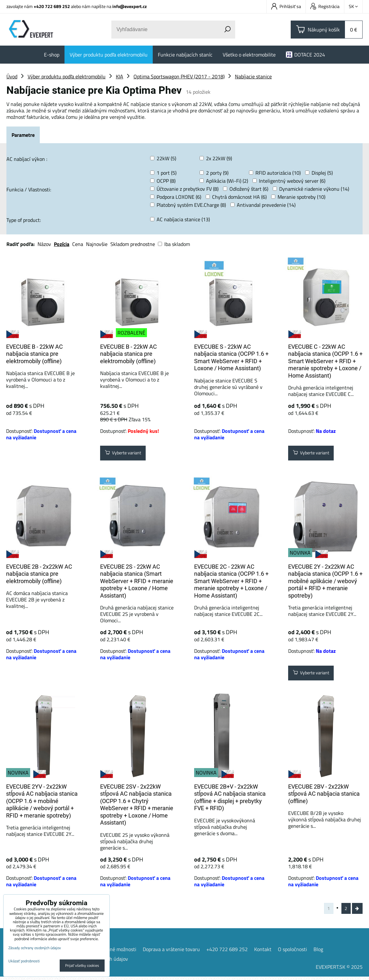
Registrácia (325, 6)
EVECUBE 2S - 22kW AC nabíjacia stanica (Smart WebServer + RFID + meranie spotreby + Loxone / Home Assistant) (137, 581)
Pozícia (62, 244)
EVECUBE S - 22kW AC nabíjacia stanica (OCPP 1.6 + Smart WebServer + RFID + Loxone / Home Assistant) (231, 358)
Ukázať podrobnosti (24, 961)
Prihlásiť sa (286, 6)
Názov (44, 244)
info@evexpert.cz (129, 6)
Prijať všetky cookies (82, 965)
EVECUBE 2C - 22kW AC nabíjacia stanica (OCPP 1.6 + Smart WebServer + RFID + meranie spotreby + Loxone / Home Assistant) (231, 581)
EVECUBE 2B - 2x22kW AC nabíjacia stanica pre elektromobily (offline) (39, 574)
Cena (78, 244)
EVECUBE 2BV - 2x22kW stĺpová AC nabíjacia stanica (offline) (324, 794)
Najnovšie (97, 244)
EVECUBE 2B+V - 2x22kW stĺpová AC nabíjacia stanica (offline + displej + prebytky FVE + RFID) (230, 797)
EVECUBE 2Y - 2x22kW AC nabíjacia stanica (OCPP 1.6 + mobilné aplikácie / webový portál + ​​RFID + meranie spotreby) (325, 581)
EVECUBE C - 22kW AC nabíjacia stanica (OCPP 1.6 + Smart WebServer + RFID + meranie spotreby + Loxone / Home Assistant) (325, 361)
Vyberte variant (127, 454)
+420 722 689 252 (52, 6)
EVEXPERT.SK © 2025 (339, 970)
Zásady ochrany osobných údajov (35, 948)
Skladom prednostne (133, 244)
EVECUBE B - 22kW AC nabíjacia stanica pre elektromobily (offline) (34, 354)
